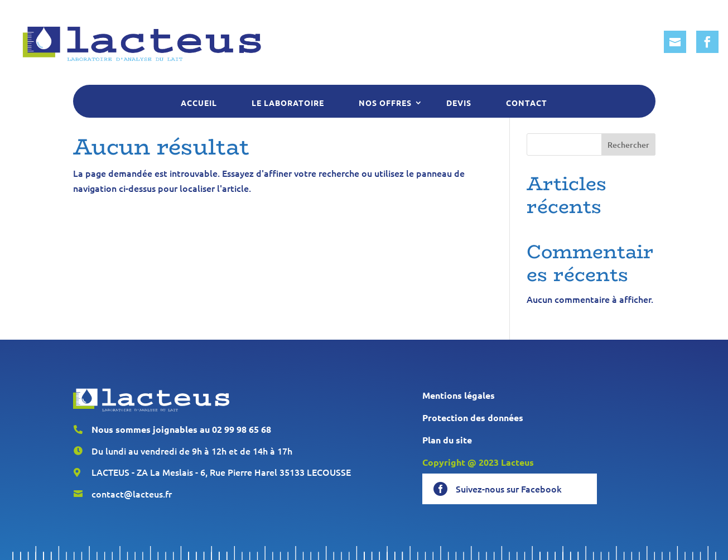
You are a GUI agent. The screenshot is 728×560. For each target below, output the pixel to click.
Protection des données (473, 417)
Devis (459, 103)
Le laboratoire (288, 103)
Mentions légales (459, 395)
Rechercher (628, 145)
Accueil (199, 103)
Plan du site (447, 440)
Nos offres (385, 103)
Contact (527, 103)
